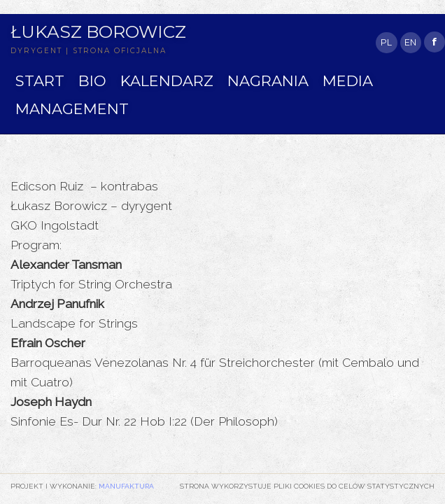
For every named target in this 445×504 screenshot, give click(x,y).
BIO (92, 81)
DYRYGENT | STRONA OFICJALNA (89, 51)
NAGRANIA (268, 81)
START (40, 81)
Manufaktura (126, 486)
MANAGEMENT (72, 109)
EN (410, 42)
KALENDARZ (167, 81)
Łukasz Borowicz (98, 31)
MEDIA (348, 81)
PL (386, 42)
